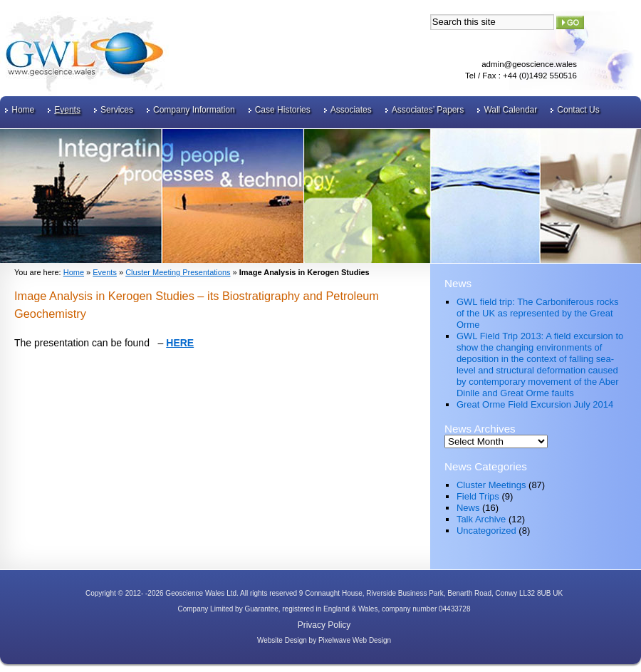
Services (117, 110)
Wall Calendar (510, 110)
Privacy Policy (324, 625)
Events (67, 110)
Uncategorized (486, 531)
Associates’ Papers (428, 110)
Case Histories (283, 110)
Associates (351, 110)
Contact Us (578, 110)
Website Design (282, 640)
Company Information (194, 110)
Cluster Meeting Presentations (178, 272)
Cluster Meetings (491, 485)
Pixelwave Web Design (355, 640)
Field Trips (478, 496)
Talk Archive (481, 519)
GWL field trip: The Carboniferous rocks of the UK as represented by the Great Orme (538, 313)
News (468, 508)
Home (23, 110)
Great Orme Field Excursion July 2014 (535, 404)
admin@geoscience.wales (529, 64)
